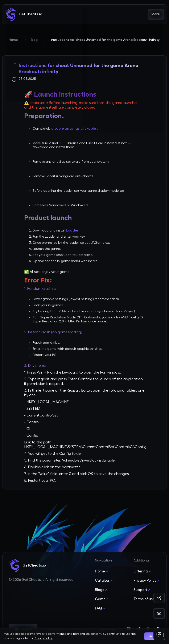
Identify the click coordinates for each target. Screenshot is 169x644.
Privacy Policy (147, 581)
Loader (72, 230)
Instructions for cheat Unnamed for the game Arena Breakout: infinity (105, 40)
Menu (156, 14)
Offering (143, 571)
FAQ (100, 608)
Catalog (104, 581)
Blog (34, 40)
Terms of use (146, 599)
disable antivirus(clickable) (74, 128)
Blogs (101, 590)
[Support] (159, 635)
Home (13, 40)
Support (142, 590)
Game (102, 599)
